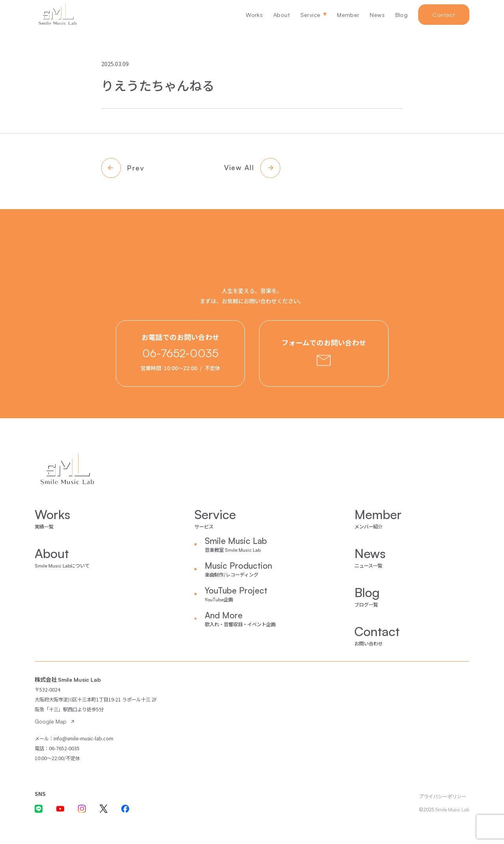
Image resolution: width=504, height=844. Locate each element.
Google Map (51, 721)
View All (239, 167)
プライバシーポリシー (443, 796)
